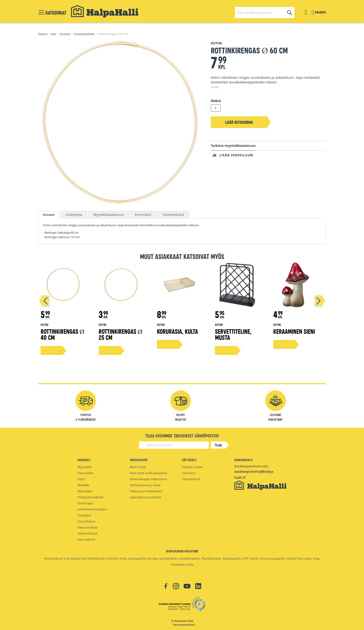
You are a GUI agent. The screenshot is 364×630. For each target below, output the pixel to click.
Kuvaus (49, 215)
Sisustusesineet (84, 34)
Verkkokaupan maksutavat (148, 479)
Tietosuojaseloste (184, 625)
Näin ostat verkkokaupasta (148, 473)
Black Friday (138, 467)
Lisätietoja (74, 215)
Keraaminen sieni (294, 331)
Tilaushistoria (191, 479)
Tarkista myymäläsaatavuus (233, 146)
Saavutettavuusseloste (146, 497)
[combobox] (265, 13)
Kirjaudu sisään (192, 467)
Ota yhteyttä (86, 521)
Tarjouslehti (86, 473)
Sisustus (65, 34)
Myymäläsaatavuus (108, 215)
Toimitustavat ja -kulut (145, 485)
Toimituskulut (173, 215)
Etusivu (43, 34)
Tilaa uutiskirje (87, 527)
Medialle (83, 485)
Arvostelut (143, 215)
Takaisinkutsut (88, 533)
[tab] (49, 215)
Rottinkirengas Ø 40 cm (62, 334)
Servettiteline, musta (233, 334)
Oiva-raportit (86, 539)
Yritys (81, 479)
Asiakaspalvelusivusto (251, 466)
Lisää (215, 87)
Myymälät (84, 467)
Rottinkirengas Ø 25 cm (120, 334)
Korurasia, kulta (177, 331)
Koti (54, 34)
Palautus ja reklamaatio (146, 491)
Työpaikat (84, 515)
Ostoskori (189, 473)
